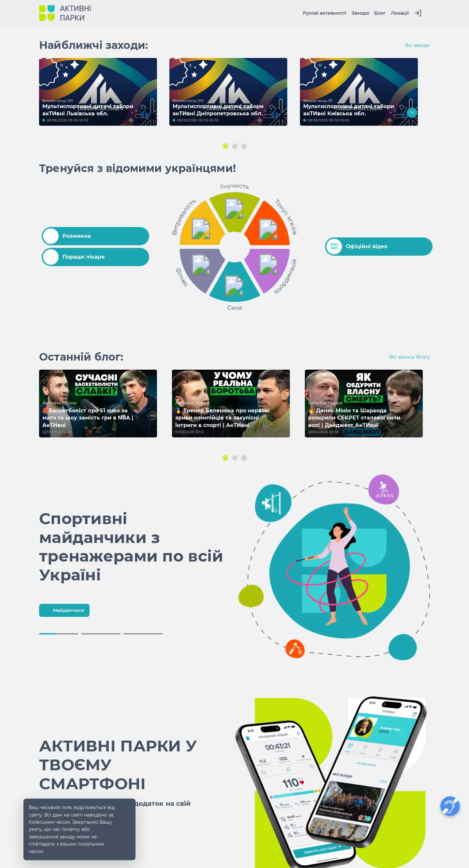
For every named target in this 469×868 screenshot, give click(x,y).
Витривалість (184, 217)
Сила (235, 307)
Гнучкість (235, 186)
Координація (285, 277)
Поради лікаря (74, 257)
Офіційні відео (357, 247)
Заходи (360, 13)
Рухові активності (325, 13)
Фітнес (182, 277)
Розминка (67, 236)
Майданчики (63, 610)
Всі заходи (418, 45)
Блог (380, 13)
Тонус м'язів (286, 217)
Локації (400, 13)
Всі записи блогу (410, 357)
